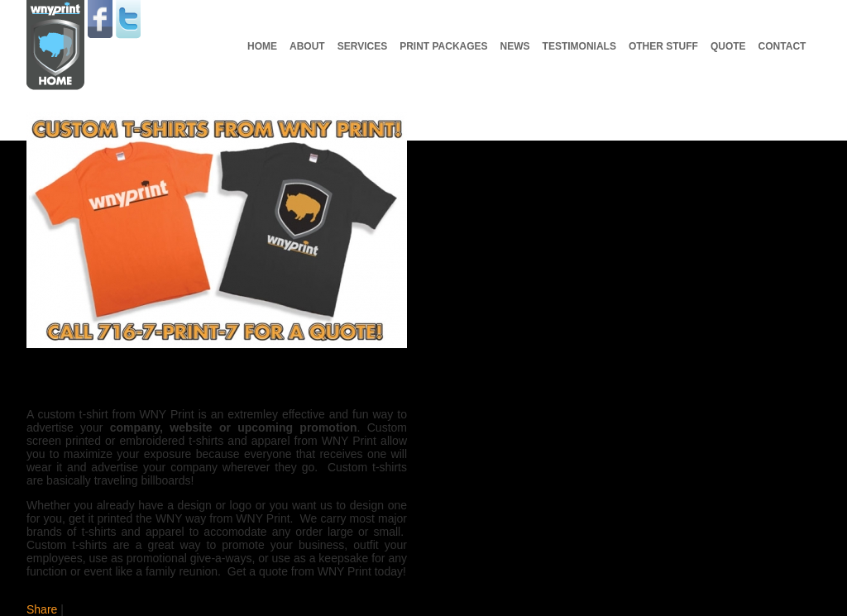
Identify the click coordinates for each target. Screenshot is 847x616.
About (307, 46)
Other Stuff (663, 46)
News (515, 46)
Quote (728, 46)
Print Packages (443, 46)
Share (42, 609)
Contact (782, 46)
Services (362, 46)
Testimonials (579, 46)
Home (262, 46)
